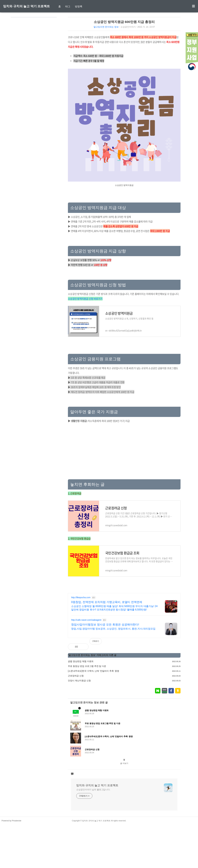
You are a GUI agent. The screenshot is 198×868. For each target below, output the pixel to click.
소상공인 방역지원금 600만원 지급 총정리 (124, 22)
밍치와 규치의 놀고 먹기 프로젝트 (26, 6)
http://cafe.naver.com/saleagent (86, 663)
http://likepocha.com (81, 641)
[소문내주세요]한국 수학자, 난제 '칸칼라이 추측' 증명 (93, 714)
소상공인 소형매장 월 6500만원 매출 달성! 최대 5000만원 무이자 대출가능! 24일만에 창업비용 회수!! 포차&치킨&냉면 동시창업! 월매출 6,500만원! (114, 651)
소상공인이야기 (128, 27)
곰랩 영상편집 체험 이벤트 (81, 705)
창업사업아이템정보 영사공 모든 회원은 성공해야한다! (105, 668)
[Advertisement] (124, 260)
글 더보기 (124, 807)
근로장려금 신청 (76, 719)
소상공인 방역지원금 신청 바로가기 (85, 342)
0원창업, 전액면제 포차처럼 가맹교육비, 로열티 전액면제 (107, 645)
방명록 (79, 6)
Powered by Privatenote (11, 864)
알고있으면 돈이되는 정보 (106, 27)
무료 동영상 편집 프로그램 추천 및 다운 (87, 710)
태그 (68, 6)
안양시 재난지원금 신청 (79, 724)
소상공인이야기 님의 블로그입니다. (93, 833)
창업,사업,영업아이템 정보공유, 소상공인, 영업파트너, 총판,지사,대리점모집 (113, 672)
